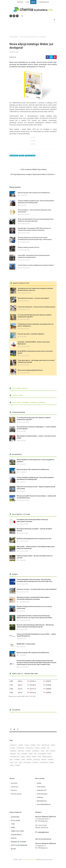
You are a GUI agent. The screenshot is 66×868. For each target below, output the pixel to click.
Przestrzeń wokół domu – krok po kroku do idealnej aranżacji (36, 307)
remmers (18, 765)
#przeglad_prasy (30, 156)
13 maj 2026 (22, 464)
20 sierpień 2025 (23, 533)
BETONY (14, 849)
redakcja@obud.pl (43, 2)
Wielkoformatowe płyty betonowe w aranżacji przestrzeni (34, 539)
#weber (21, 156)
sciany (43, 751)
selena (23, 759)
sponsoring (36, 759)
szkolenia (29, 759)
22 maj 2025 (22, 431)
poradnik (28, 751)
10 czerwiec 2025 (25, 346)
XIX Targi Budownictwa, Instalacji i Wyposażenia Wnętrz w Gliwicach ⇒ (33, 174)
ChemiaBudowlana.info (29, 860)
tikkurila (34, 757)
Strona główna (14, 37)
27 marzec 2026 (24, 365)
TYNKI (13, 824)
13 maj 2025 (22, 560)
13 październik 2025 (24, 620)
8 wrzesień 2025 (24, 356)
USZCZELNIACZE (16, 835)
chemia (53, 745)
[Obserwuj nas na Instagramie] (17, 16)
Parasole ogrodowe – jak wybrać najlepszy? (31, 334)
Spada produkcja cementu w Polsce (29, 247)
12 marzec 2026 (23, 584)
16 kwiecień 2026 (25, 242)
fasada (31, 754)
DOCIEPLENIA (15, 817)
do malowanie (20, 748)
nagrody (37, 748)
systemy (52, 762)
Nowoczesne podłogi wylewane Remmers (30, 370)
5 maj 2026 (23, 205)
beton (39, 757)
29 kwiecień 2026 (24, 500)
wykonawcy (21, 751)
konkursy (52, 751)
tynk (35, 754)
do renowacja (27, 762)
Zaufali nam (16, 395)
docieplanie (13, 751)
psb (16, 762)
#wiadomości (14, 156)
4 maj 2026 (22, 491)
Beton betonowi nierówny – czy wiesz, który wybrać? (33, 298)
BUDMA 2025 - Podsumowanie (26, 644)
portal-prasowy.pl (42, 794)
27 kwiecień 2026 (25, 214)
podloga (43, 748)
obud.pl (39, 783)
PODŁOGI (14, 838)
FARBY (13, 828)
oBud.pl (33, 2)
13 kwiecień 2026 (25, 268)
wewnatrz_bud (45, 745)
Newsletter (20, 2)
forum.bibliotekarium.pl (44, 804)
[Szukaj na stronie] (22, 16)
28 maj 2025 (22, 440)
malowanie (24, 754)
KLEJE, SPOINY (16, 821)
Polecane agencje (19, 388)
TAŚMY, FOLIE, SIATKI (17, 831)
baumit (49, 754)
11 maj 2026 (23, 195)
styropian (44, 759)
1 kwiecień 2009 (23, 524)
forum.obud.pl (41, 787)
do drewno (35, 762)
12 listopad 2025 (24, 301)
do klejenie (17, 759)
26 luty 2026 (22, 639)
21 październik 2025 (25, 293)
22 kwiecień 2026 (25, 224)
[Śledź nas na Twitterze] (14, 16)
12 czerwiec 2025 (25, 373)
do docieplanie (42, 754)
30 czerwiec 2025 (24, 667)
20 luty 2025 (22, 647)
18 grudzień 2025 (25, 309)
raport (12, 762)
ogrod (20, 762)
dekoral (28, 757)
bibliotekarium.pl (42, 801)
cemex (12, 765)
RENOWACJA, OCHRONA (18, 842)
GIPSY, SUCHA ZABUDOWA (19, 845)
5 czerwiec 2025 (24, 329)
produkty (33, 745)
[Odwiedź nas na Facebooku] (11, 16)
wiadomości (13, 745)
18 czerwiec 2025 (25, 319)
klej (48, 748)
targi (18, 754)
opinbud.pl (40, 797)
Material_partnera (47, 757)
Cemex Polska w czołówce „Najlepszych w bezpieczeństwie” (36, 265)
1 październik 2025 (24, 602)
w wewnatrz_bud (15, 757)
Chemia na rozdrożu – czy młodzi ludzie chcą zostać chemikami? (37, 589)
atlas (47, 751)
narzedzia (50, 759)
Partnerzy (14, 790)
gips (11, 759)
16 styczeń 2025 (23, 541)
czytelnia (21, 745)
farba (38, 745)
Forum (27, 2)
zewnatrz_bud (30, 748)
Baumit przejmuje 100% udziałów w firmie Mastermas (34, 193)
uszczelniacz (36, 751)
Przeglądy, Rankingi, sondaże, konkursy (28, 403)
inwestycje (13, 754)
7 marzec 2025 (23, 629)
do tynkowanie (44, 762)
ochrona (27, 745)
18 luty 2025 (23, 337)
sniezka (23, 757)
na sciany (13, 748)
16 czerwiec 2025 (24, 592)
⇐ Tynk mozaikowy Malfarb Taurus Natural (33, 169)
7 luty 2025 (22, 611)
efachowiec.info (42, 790)
